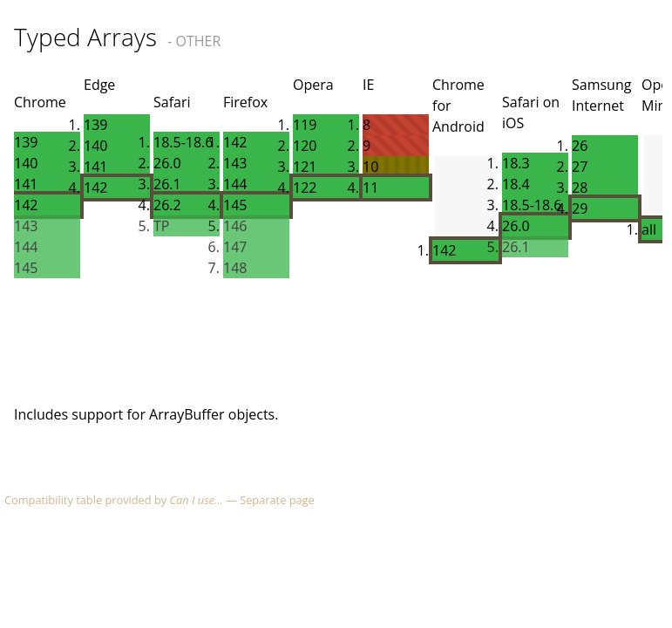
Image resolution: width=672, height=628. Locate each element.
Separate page (277, 500)
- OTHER (194, 41)
